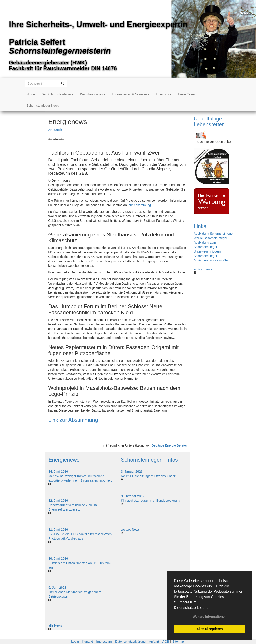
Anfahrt (154, 642)
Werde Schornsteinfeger (211, 238)
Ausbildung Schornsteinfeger (214, 234)
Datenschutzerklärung (191, 608)
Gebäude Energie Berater (169, 445)
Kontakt (88, 642)
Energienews (64, 460)
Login (75, 642)
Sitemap (178, 642)
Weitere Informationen (210, 617)
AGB (166, 642)
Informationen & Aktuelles (131, 94)
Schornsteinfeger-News (43, 106)
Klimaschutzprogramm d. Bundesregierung (151, 501)
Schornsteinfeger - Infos (149, 460)
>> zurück (55, 130)
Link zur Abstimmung (73, 420)
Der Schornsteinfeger (57, 94)
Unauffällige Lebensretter (209, 121)
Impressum (187, 602)
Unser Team (186, 94)
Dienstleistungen (93, 94)
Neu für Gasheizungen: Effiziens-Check (148, 476)
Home (31, 94)
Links (200, 226)
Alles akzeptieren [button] (210, 629)
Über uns (164, 94)
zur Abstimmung (140, 205)
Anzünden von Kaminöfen (212, 260)
